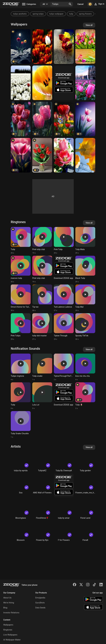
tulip (71, 14)
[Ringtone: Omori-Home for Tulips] (21, 298)
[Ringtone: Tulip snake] (42, 367)
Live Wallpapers (10, 635)
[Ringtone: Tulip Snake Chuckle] (21, 425)
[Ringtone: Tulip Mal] (85, 298)
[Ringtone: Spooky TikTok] (85, 327)
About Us (7, 598)
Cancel (80, 4)
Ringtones (8, 630)
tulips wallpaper (56, 14)
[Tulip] (21, 119)
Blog (5, 608)
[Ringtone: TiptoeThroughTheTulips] (64, 367)
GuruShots (40, 603)
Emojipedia (40, 598)
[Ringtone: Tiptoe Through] (64, 327)
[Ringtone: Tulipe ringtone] (21, 367)
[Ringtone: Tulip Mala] (85, 241)
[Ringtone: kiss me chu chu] (85, 367)
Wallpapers (8, 625)
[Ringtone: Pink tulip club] (42, 241)
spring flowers (85, 14)
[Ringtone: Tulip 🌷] (85, 396)
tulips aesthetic (20, 14)
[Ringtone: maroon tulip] (21, 269)
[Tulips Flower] (64, 119)
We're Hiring (9, 603)
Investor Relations (11, 613)
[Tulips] (21, 47)
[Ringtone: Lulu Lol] (42, 396)
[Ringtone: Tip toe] (42, 298)
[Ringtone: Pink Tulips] (21, 327)
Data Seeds (40, 608)
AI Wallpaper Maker (12, 640)
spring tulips (38, 14)
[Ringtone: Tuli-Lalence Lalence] (64, 298)
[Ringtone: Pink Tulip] (64, 241)
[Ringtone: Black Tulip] (85, 269)
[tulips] (42, 47)
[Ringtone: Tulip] (21, 241)
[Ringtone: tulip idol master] (42, 327)
